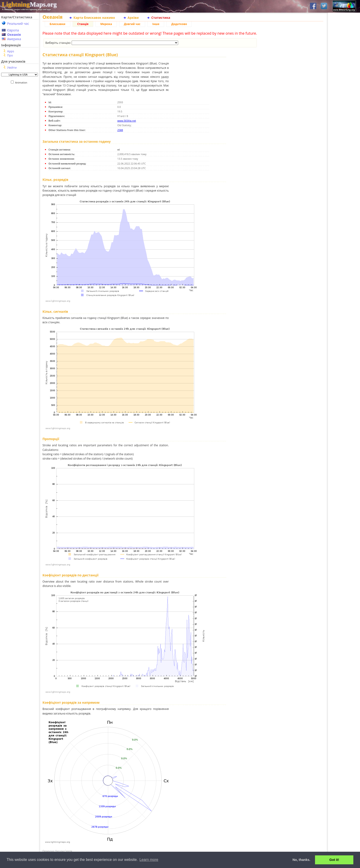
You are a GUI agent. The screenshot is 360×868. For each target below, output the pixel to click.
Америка (14, 39)
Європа (13, 30)
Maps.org (29, 4)
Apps (11, 51)
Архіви (133, 18)
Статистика (161, 18)
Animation (22, 82)
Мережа (106, 24)
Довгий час (132, 24)
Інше (156, 24)
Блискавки (58, 24)
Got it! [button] (334, 860)
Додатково (179, 24)
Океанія (14, 35)
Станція (83, 24)
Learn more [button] (149, 860)
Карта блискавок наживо (94, 18)
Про (10, 55)
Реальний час (18, 24)
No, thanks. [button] (301, 860)
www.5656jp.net (127, 121)
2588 (120, 130)
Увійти (12, 67)
